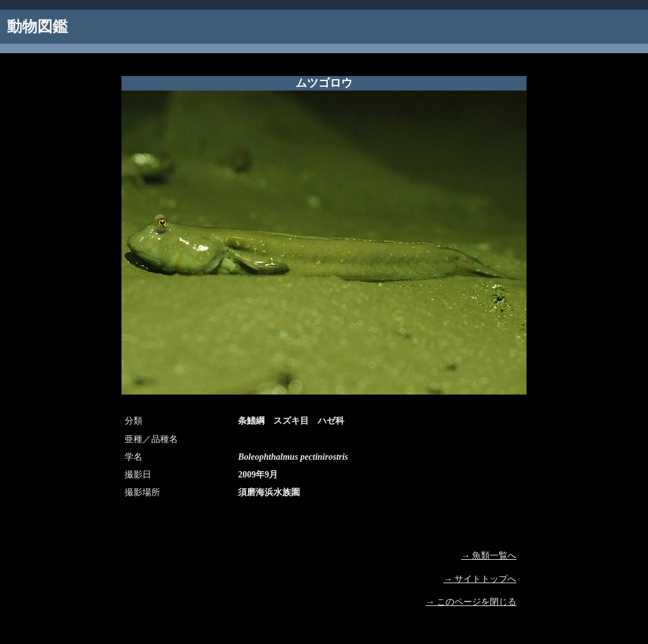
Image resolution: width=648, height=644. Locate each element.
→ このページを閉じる (471, 602)
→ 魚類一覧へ (489, 556)
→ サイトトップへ (480, 579)
